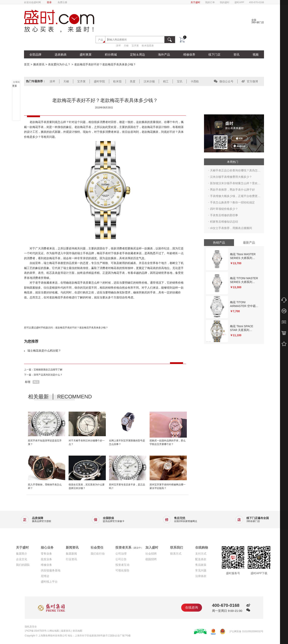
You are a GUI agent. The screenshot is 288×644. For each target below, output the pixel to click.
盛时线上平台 (49, 582)
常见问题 (201, 570)
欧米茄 (117, 81)
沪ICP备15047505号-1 (37, 631)
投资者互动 (122, 565)
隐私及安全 (31, 627)
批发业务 (46, 559)
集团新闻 (71, 554)
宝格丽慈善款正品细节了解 (48, 370)
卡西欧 (195, 81)
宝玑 (180, 81)
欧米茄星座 (148, 46)
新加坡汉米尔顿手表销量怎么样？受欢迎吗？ (235, 184)
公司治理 (121, 554)
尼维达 (45, 576)
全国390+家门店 (258, 21)
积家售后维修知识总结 (224, 222)
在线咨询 (192, 607)
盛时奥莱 (86, 54)
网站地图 (54, 631)
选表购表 (61, 54)
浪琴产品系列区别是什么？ (48, 375)
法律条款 (201, 576)
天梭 (126, 46)
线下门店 (214, 54)
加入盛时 (152, 547)
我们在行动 (98, 554)
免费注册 (62, 2)
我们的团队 (23, 565)
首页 (27, 64)
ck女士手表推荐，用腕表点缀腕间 (231, 228)
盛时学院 (99, 81)
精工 (166, 81)
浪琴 (118, 46)
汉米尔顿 (149, 81)
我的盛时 (225, 2)
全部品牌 (35, 54)
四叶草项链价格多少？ (224, 209)
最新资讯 (66, 631)
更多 (15, 86)
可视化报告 (122, 570)
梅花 (36, 382)
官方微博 (250, 81)
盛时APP (239, 2)
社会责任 (97, 547)
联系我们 (177, 547)
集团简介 (22, 554)
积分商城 (111, 54)
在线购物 (202, 547)
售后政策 (201, 565)
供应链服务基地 (51, 570)
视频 (256, 54)
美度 (133, 81)
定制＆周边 (137, 54)
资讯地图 (77, 631)
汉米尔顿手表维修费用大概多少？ (231, 177)
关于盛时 (195, 2)
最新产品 (249, 242)
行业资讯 (71, 559)
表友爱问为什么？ (59, 64)
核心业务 (47, 547)
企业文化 (22, 559)
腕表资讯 (39, 64)
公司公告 (121, 559)
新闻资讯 (72, 547)
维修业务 (46, 565)
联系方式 (176, 554)
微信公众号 (224, 81)
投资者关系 (129, 547)
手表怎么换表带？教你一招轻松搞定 (232, 202)
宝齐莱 (135, 46)
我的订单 (210, 2)
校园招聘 (151, 559)
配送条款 (201, 559)
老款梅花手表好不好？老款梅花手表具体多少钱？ (82, 328)
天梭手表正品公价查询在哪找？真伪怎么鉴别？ (235, 171)
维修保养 (189, 54)
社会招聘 (151, 554)
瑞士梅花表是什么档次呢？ (44, 351)
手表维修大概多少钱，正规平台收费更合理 (235, 197)
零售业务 (46, 554)
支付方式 (201, 554)
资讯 (236, 54)
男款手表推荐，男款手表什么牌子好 (232, 190)
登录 (49, 2)
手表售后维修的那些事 (224, 215)
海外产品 (164, 54)
